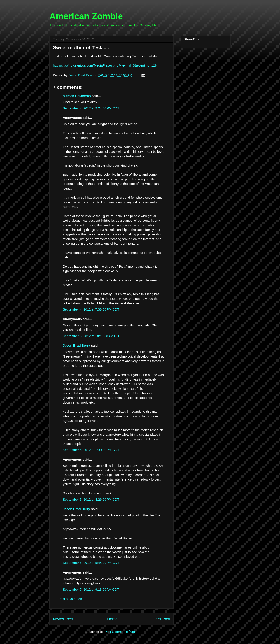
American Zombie (86, 16)
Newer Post (63, 619)
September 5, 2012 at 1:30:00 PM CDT (91, 450)
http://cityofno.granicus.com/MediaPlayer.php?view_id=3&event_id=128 (105, 65)
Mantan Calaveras (77, 96)
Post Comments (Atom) (122, 632)
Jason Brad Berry (76, 345)
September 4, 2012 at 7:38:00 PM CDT (91, 309)
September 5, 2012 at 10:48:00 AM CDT (92, 336)
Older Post (161, 619)
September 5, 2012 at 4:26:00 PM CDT (91, 499)
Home (112, 619)
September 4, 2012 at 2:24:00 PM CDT (91, 108)
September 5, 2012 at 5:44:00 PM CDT (91, 563)
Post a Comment (71, 599)
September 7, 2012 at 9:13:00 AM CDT (91, 589)
